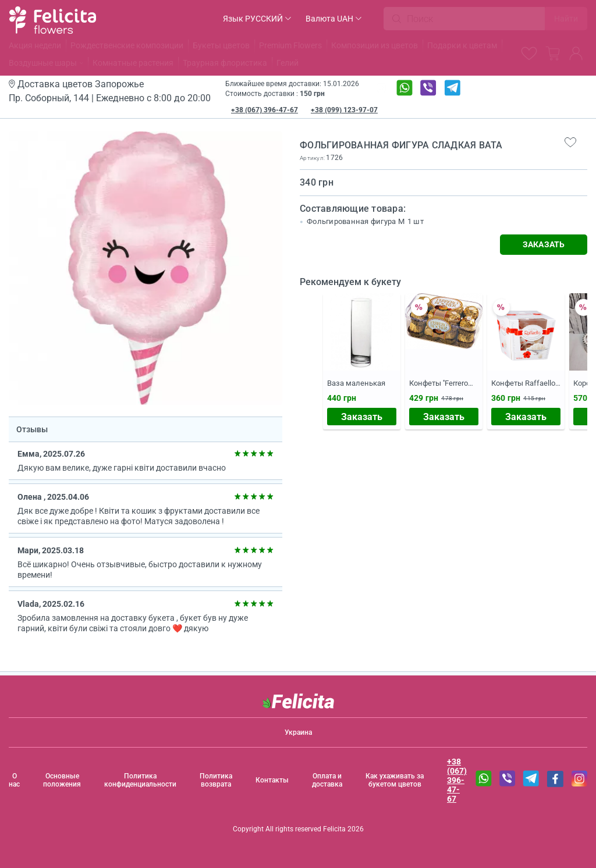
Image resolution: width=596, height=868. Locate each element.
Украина (298, 732)
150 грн (312, 94)
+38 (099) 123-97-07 (344, 110)
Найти (566, 19)
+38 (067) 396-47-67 (265, 110)
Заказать (362, 417)
